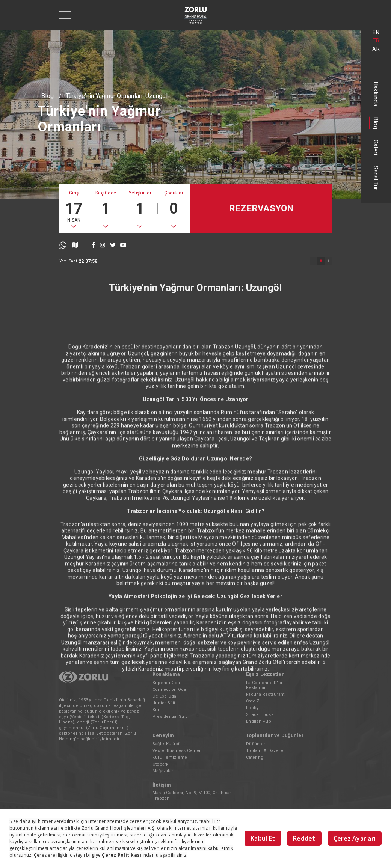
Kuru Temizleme (170, 757)
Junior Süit (164, 703)
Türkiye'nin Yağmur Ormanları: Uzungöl (117, 96)
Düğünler (256, 744)
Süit (156, 710)
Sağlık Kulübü (167, 744)
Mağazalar (163, 771)
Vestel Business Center (177, 751)
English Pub (259, 721)
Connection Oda (169, 689)
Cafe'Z (253, 701)
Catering (255, 757)
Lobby (252, 708)
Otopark (161, 764)
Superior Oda (166, 683)
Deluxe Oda (165, 696)
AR (376, 49)
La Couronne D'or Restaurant (264, 685)
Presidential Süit (170, 717)
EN (376, 32)
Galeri (376, 148)
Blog (376, 123)
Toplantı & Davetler (266, 751)
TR (376, 41)
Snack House (260, 715)
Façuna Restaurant (265, 694)
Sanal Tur (376, 178)
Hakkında (376, 94)
